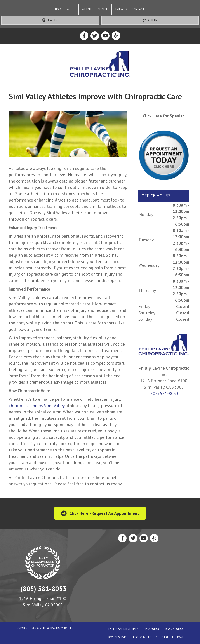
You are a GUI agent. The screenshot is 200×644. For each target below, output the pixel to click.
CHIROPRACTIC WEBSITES (57, 628)
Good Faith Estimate (170, 637)
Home (59, 9)
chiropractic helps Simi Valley (37, 406)
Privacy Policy (174, 629)
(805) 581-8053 (164, 393)
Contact (138, 9)
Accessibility (142, 637)
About (72, 9)
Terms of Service (117, 637)
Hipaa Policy (151, 629)
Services (104, 9)
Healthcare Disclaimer (123, 629)
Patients (87, 9)
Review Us (120, 9)
